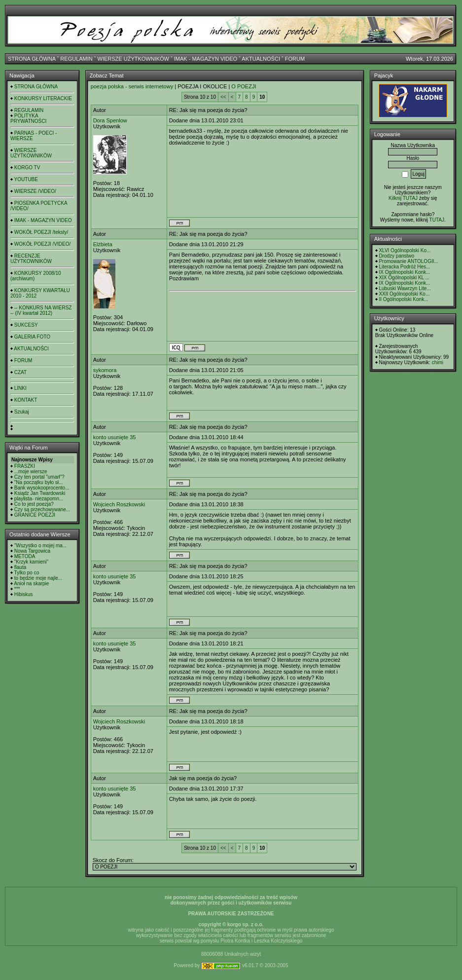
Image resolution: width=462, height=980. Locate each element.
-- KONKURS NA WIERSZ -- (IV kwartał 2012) (41, 310)
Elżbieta (103, 244)
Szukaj (22, 412)
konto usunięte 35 (115, 437)
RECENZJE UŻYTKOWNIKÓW (31, 259)
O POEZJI (244, 86)
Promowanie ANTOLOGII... (408, 261)
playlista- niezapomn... (39, 499)
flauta (20, 567)
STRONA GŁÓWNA (32, 59)
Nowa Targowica (32, 551)
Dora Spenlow (110, 120)
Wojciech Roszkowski (119, 504)
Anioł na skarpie (31, 584)
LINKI (20, 388)
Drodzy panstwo (396, 256)
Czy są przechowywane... (42, 509)
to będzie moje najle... (38, 578)
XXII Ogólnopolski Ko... (404, 294)
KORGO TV (27, 168)
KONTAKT (26, 400)
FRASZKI (25, 466)
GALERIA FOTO (32, 337)
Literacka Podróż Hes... (404, 267)
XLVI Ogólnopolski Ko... (405, 250)
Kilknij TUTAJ (403, 198)
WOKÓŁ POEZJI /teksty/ (41, 232)
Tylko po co (27, 573)
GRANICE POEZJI (35, 515)
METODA (25, 556)
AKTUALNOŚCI (261, 59)
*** (17, 589)
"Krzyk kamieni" (31, 562)
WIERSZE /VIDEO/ (35, 191)
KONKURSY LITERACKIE (43, 98)
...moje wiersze (31, 471)
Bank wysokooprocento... (42, 488)
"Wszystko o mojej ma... (40, 546)
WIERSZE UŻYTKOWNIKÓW (133, 59)
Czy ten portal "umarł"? (39, 477)
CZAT (20, 372)
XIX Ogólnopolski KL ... (404, 278)
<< (223, 97)
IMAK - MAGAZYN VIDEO (206, 59)
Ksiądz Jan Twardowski (40, 493)
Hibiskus (24, 594)
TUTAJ (437, 220)
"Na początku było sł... (39, 482)
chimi (438, 362)
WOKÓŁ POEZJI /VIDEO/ (42, 244)
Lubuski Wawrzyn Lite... (405, 288)
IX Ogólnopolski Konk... (404, 272)
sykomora (105, 370)
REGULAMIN (76, 59)
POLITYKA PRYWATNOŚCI (28, 118)
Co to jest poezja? (34, 504)
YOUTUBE (26, 179)
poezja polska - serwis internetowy (132, 86)
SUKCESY (26, 325)
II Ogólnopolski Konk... (403, 299)
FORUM (295, 59)
